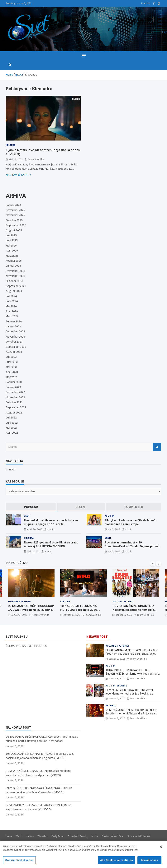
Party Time (57, 836)
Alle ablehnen (150, 862)
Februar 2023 (14, 382)
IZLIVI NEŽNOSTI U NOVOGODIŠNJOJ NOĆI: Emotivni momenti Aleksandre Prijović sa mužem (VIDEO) (131, 713)
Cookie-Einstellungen (19, 862)
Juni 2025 (12, 240)
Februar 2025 (14, 261)
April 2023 (12, 372)
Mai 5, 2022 (114, 551)
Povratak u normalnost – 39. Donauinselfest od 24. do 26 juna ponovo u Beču (132, 546)
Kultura (11, 145)
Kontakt (145, 3)
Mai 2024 (11, 306)
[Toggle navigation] (83, 56)
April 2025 (12, 251)
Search (157, 447)
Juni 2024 (12, 301)
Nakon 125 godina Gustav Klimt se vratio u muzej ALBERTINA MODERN (51, 544)
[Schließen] (161, 849)
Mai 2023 (11, 367)
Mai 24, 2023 (16, 159)
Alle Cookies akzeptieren (117, 862)
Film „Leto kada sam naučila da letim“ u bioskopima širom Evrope (131, 522)
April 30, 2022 (35, 529)
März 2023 (12, 377)
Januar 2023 (13, 387)
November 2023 (15, 337)
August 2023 (14, 352)
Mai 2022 (11, 428)
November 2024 (15, 276)
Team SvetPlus (36, 159)
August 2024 (14, 291)
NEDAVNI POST (97, 637)
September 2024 (16, 286)
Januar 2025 (13, 266)
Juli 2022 (11, 418)
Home (9, 836)
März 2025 (12, 256)
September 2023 (16, 347)
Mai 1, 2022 (114, 529)
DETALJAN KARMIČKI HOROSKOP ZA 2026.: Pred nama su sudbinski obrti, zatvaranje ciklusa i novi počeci (31, 612)
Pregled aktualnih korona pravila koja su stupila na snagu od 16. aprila (51, 522)
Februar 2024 (14, 322)
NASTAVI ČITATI (19, 175)
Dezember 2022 (15, 392)
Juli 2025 (11, 235)
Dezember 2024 (15, 271)
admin (51, 529)
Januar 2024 (13, 327)
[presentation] (153, 564)
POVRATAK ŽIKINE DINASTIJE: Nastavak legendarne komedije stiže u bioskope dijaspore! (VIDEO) (133, 612)
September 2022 (16, 407)
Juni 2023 (12, 362)
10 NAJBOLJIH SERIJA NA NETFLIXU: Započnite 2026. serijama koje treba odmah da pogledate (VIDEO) (80, 612)
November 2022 (15, 397)
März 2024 (12, 316)
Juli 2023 (11, 357)
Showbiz (129, 601)
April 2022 (12, 433)
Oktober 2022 (14, 402)
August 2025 (14, 231)
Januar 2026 (13, 205)
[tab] (31, 507)
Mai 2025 (11, 246)
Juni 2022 (12, 423)
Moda (95, 836)
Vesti (27, 516)
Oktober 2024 (14, 281)
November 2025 (15, 215)
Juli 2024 (11, 296)
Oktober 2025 (14, 220)
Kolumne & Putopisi (19, 601)
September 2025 (16, 225)
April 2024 (12, 311)
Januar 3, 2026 (19, 615)
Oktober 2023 (14, 342)
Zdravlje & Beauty (78, 836)
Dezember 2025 (15, 210)
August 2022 (14, 413)
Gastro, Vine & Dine (113, 836)
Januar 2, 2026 (124, 615)
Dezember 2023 (15, 332)
